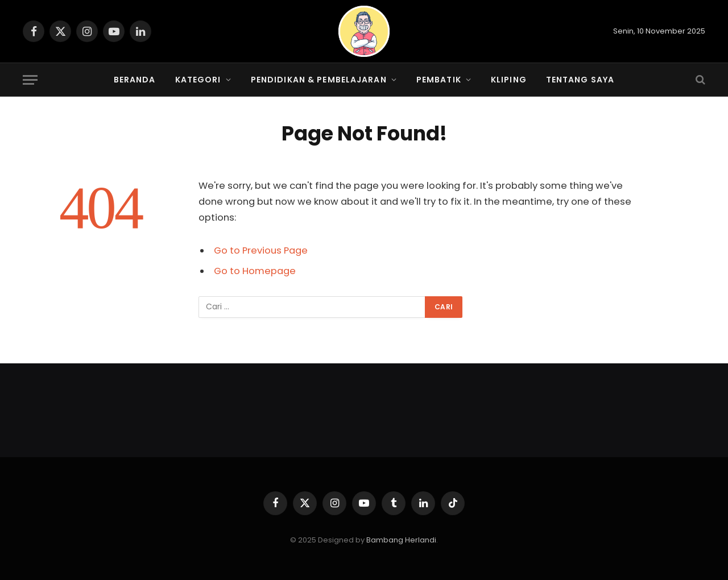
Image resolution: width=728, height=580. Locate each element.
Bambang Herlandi (401, 540)
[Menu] (30, 80)
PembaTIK (439, 80)
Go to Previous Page (261, 250)
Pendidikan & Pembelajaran (319, 80)
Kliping (509, 80)
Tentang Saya (580, 80)
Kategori (198, 80)
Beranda (135, 80)
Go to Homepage (255, 271)
